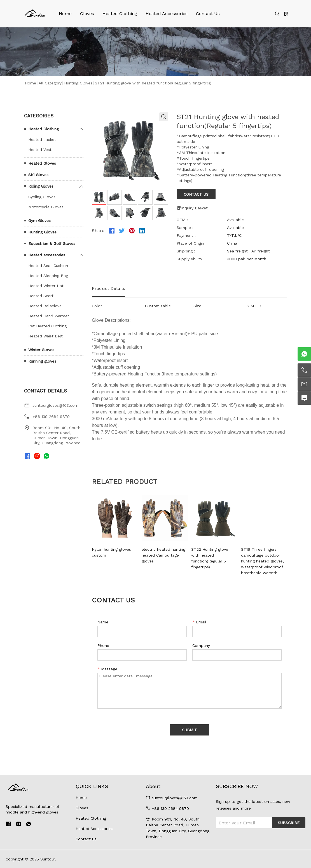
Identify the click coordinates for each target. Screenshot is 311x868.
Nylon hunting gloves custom (111, 552)
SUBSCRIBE (289, 823)
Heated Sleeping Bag (48, 276)
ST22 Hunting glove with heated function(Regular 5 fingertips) (210, 558)
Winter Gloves (41, 350)
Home (65, 14)
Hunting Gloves (78, 83)
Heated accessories (47, 255)
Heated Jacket (42, 139)
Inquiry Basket (192, 208)
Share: (99, 230)
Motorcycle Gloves (46, 207)
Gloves (87, 14)
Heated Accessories (167, 14)
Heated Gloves (42, 163)
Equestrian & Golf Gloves (52, 243)
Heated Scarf (41, 296)
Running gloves (42, 361)
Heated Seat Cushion (48, 266)
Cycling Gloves (42, 197)
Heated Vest (40, 150)
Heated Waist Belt (45, 336)
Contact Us (208, 14)
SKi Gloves (38, 175)
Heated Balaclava (45, 306)
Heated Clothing (120, 14)
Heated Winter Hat (46, 286)
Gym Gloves (39, 221)
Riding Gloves (41, 186)
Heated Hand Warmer (49, 316)
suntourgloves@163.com (55, 405)
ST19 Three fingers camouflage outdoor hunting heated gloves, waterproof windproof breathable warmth (262, 561)
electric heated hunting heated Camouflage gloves (163, 555)
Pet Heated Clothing (47, 326)
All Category (50, 83)
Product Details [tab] (108, 288)
